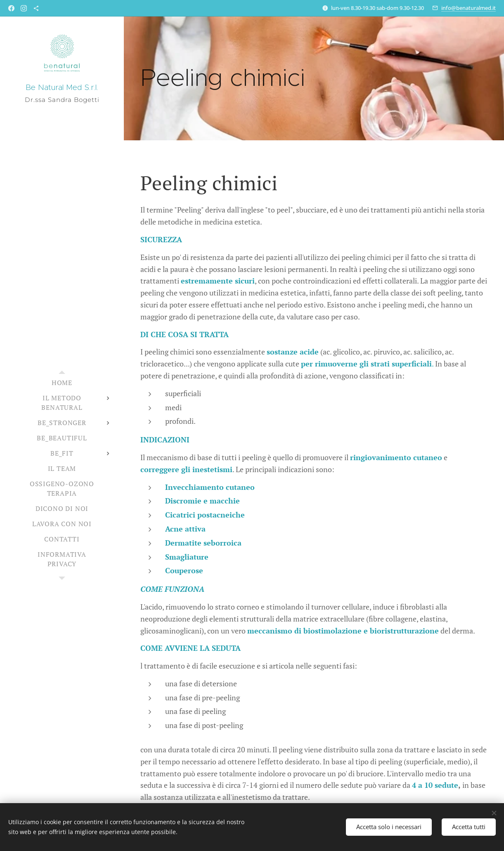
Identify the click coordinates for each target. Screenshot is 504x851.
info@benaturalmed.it (469, 8)
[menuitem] (62, 383)
